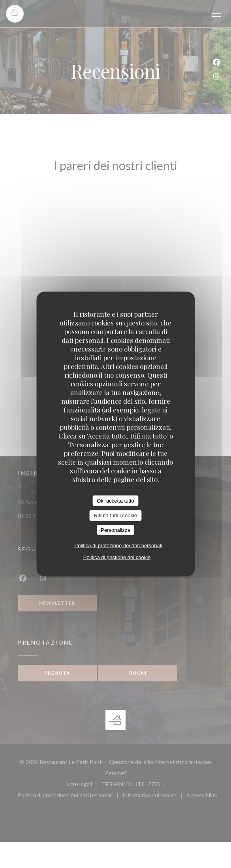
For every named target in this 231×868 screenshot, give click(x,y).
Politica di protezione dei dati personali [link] (118, 546)
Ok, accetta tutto (115, 500)
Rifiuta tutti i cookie (115, 515)
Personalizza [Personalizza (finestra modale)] (115, 530)
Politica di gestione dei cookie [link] (117, 557)
